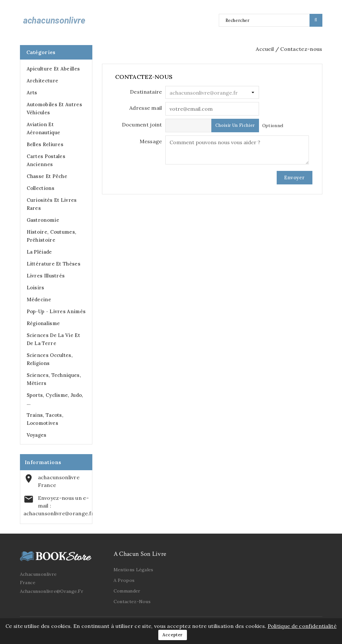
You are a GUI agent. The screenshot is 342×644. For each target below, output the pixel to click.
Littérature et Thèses (54, 264)
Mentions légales (134, 570)
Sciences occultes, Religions (50, 359)
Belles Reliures (45, 144)
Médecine (39, 299)
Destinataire (146, 92)
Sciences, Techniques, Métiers (54, 379)
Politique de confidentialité (302, 626)
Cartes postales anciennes (46, 160)
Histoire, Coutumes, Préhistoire (52, 236)
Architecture (43, 81)
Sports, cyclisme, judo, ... (55, 399)
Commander (127, 591)
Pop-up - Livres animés (56, 311)
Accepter (172, 635)
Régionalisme (43, 323)
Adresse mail (146, 108)
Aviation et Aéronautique (44, 128)
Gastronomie (43, 220)
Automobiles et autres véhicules (54, 108)
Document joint (142, 125)
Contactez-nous (132, 602)
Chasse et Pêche (47, 176)
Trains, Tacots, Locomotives (45, 419)
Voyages (37, 435)
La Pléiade (39, 252)
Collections (41, 188)
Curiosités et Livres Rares (52, 204)
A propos (124, 580)
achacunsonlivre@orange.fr (59, 513)
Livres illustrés (46, 276)
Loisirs (36, 288)
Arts (32, 93)
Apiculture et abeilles (53, 69)
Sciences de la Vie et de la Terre (53, 339)
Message (151, 141)
